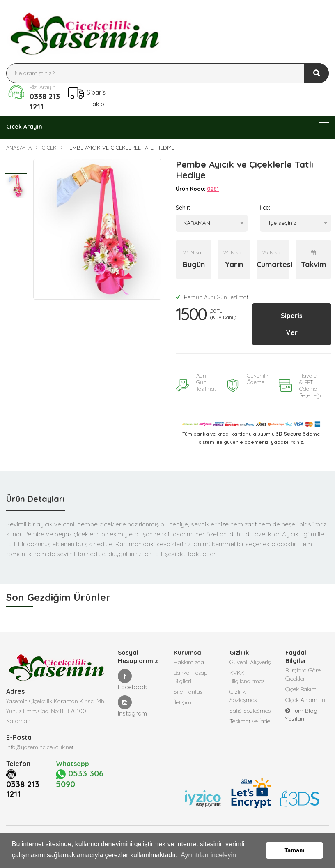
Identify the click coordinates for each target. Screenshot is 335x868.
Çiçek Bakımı (302, 689)
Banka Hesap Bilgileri (191, 677)
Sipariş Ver (292, 324)
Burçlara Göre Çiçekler (303, 674)
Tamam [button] (295, 850)
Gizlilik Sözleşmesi (244, 696)
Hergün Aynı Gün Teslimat (212, 297)
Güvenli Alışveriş (250, 662)
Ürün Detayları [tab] (36, 499)
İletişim (182, 702)
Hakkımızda (189, 662)
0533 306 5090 (80, 788)
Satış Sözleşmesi (251, 711)
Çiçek (49, 148)
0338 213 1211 (45, 102)
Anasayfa (19, 148)
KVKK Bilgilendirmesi (248, 677)
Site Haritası (189, 692)
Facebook (132, 680)
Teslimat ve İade (250, 721)
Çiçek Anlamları (305, 700)
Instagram (132, 706)
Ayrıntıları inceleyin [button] (208, 855)
